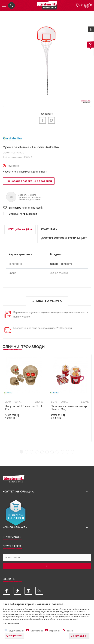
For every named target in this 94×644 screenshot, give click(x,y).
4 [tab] (37, 452)
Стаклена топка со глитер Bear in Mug (69, 408)
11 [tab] (73, 452)
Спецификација (20, 229)
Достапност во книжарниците (64, 238)
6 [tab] (47, 452)
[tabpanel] (47, 60)
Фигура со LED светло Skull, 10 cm (24, 408)
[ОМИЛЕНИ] (78, 5)
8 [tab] (57, 452)
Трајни (70, 631)
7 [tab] (52, 452)
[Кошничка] (87, 5)
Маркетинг (55, 631)
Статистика (37, 631)
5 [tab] (42, 452)
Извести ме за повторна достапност (25, 172)
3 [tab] (32, 452)
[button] (47, 208)
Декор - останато (14, 153)
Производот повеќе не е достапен (29, 181)
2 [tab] (27, 452)
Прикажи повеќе (11, 623)
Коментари (49, 229)
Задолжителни (16, 631)
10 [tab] (67, 452)
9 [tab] (62, 452)
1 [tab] (21, 452)
